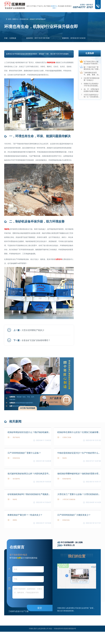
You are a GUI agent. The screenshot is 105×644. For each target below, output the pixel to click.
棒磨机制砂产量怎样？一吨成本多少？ (25, 515)
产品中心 (40, 6)
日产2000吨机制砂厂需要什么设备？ (24, 453)
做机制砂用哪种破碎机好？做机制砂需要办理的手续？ (79, 474)
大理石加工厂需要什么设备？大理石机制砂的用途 (79, 494)
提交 (40, 608)
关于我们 (33, 6)
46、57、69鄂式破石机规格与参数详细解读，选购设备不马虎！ (91, 90)
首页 (28, 6)
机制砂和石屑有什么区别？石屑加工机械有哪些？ (79, 432)
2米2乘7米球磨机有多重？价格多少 (92, 79)
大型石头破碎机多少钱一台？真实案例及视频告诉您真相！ (91, 96)
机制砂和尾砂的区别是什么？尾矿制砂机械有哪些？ (29, 432)
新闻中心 (54, 6)
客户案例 (47, 6)
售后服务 (61, 6)
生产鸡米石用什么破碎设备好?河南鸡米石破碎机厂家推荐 (91, 63)
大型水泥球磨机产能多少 (33, 330)
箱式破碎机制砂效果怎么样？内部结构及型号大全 (29, 474)
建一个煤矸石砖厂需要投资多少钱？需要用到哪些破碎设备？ (91, 68)
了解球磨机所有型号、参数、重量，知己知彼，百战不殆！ (91, 74)
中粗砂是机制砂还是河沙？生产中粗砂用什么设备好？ (79, 453)
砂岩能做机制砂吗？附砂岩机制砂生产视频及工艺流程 (29, 494)
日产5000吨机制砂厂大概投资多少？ (74, 515)
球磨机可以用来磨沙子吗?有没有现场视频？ (91, 85)
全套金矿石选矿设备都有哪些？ (36, 340)
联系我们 (68, 6)
